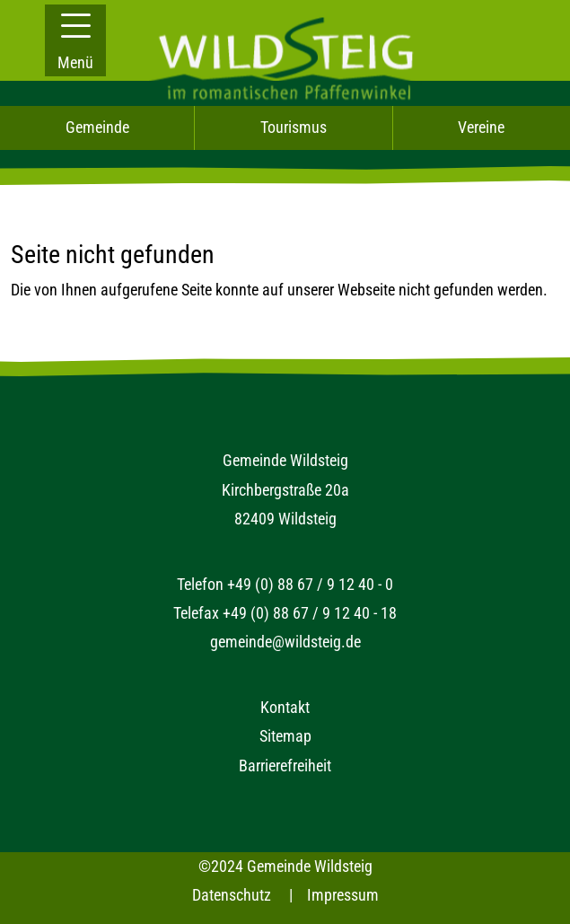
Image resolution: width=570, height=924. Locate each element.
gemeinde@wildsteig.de (285, 642)
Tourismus (294, 127)
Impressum (343, 895)
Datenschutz (232, 895)
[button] (75, 40)
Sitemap (285, 736)
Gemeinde (97, 127)
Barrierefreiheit (285, 766)
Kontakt (285, 707)
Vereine (481, 127)
